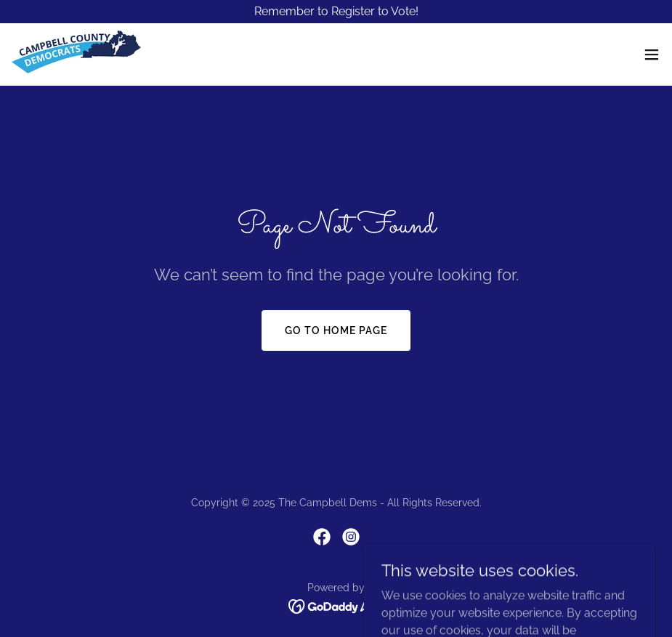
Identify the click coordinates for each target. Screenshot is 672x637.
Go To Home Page (336, 330)
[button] (652, 54)
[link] (76, 54)
